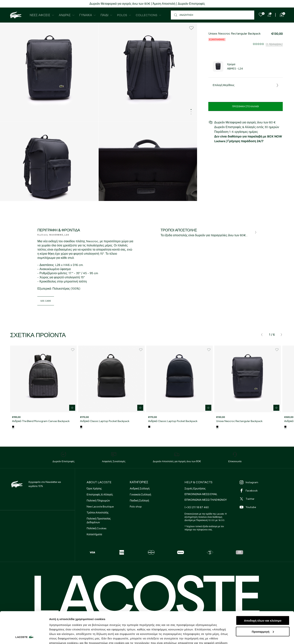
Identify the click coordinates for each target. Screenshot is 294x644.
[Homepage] (16, 15)
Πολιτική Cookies (97, 528)
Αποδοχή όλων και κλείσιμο (263, 591)
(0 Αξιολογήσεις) (274, 44)
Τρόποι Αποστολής (98, 513)
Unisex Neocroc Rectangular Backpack (239, 421)
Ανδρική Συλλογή (140, 489)
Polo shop (136, 507)
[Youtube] (262, 507)
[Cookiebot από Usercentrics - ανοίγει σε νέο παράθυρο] (24, 637)
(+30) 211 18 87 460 (197, 507)
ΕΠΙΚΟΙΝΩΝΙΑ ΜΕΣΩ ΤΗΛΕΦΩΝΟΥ (206, 500)
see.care (46, 301)
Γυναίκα (88, 15)
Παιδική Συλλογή (139, 501)
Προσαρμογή (263, 602)
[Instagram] (262, 482)
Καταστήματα (94, 534)
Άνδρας (67, 15)
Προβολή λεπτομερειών (65, 637)
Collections (148, 15)
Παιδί (106, 15)
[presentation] (262, 335)
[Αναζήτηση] (213, 15)
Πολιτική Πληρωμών (98, 501)
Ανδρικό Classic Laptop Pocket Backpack (105, 421)
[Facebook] (262, 491)
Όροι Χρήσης (94, 489)
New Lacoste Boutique (100, 507)
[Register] (269, 15)
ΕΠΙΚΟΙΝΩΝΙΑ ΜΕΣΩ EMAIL (201, 494)
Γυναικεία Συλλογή (140, 495)
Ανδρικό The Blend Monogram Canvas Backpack (41, 421)
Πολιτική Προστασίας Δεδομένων (99, 521)
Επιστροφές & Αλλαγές (100, 495)
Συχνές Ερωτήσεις (195, 489)
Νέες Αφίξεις (42, 15)
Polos (124, 15)
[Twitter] (262, 499)
